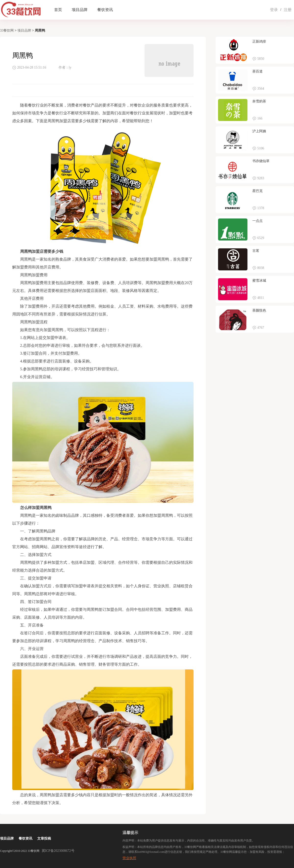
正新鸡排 (259, 42)
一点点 (257, 221)
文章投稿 (44, 838)
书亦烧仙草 (261, 161)
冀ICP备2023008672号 (58, 851)
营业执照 (129, 858)
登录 (274, 10)
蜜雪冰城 (259, 281)
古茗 (256, 251)
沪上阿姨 (259, 131)
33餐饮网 (7, 30)
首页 (58, 10)
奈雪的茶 (259, 101)
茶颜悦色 (259, 310)
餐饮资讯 (105, 10)
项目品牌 (80, 10)
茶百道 (257, 71)
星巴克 (257, 191)
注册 (288, 10)
